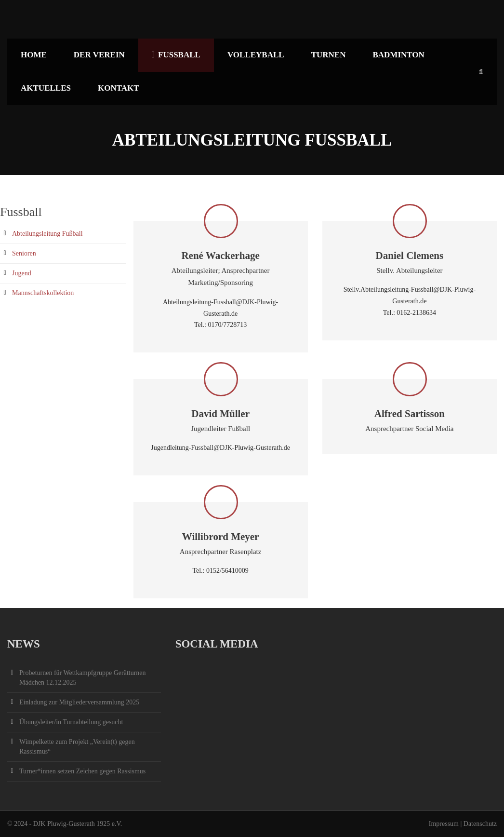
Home (34, 55)
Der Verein (99, 55)
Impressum (444, 824)
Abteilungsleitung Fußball (47, 234)
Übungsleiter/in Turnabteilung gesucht (71, 722)
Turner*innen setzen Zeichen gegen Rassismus (82, 771)
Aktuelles (46, 88)
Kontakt (119, 88)
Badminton (398, 55)
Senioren (24, 253)
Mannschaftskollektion (43, 293)
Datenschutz (480, 824)
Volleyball (256, 55)
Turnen (329, 55)
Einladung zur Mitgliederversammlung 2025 (79, 702)
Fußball (176, 55)
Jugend (22, 273)
